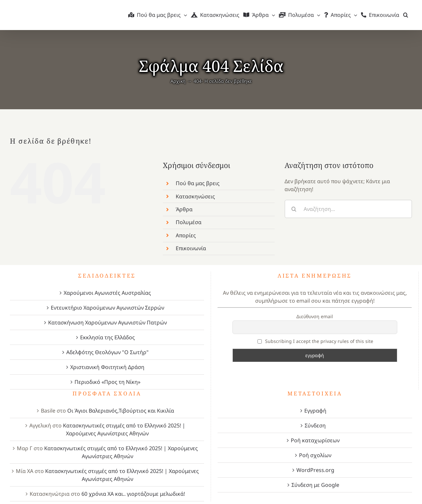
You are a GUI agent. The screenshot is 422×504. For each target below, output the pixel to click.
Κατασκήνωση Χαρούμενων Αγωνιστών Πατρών (107, 322)
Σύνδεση (315, 425)
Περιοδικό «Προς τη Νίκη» (107, 382)
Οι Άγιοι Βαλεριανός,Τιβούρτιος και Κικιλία (121, 411)
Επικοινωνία (191, 248)
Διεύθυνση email (315, 316)
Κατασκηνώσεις (195, 196)
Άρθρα (184, 209)
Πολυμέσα (189, 222)
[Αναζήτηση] (294, 209)
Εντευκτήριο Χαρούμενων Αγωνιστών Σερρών (107, 308)
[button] (406, 15)
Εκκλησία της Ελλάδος (107, 337)
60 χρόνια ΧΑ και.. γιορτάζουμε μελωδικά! (133, 494)
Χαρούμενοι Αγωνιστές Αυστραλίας (107, 293)
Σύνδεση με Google (315, 485)
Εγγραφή (315, 411)
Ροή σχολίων (315, 455)
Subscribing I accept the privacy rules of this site (316, 341)
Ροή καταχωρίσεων (315, 440)
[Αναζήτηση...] (348, 209)
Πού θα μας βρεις (198, 183)
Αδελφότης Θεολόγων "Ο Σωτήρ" (107, 352)
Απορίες (186, 235)
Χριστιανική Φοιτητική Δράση (107, 367)
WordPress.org (315, 470)
